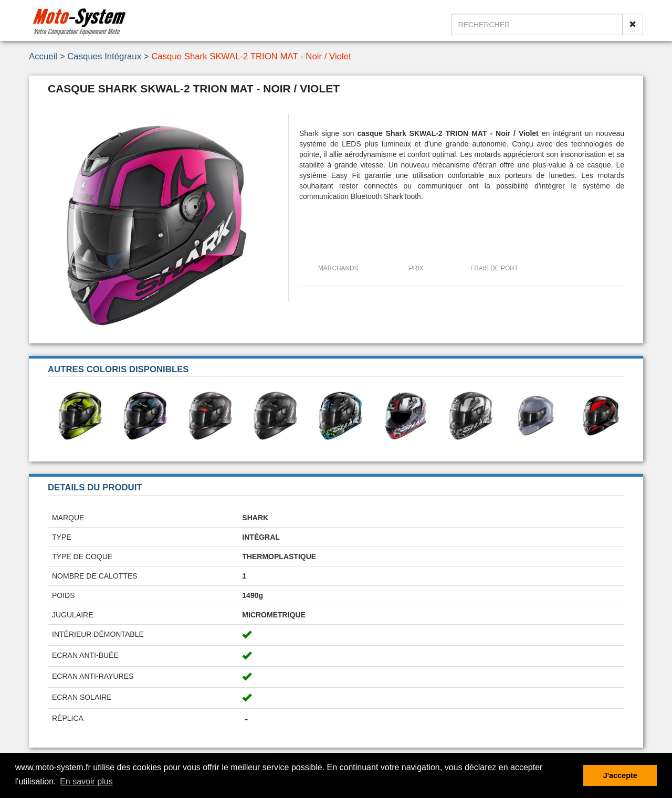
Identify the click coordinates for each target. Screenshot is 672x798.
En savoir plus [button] (86, 781)
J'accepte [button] (620, 775)
